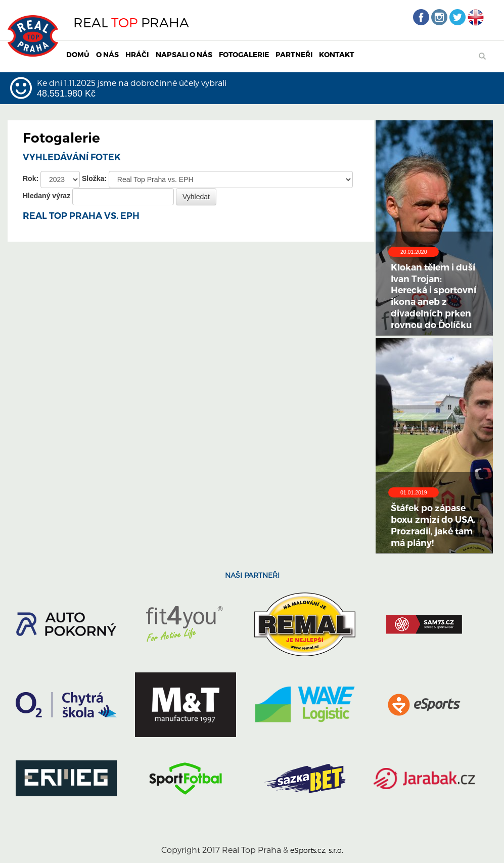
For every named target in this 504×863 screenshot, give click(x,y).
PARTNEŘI (294, 54)
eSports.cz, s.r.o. (317, 850)
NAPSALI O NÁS (184, 54)
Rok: (31, 178)
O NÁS (107, 54)
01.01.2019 (414, 492)
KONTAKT (337, 54)
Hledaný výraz (47, 196)
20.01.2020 (414, 252)
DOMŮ (78, 54)
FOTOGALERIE (244, 54)
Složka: (94, 178)
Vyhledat (196, 197)
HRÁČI (137, 54)
